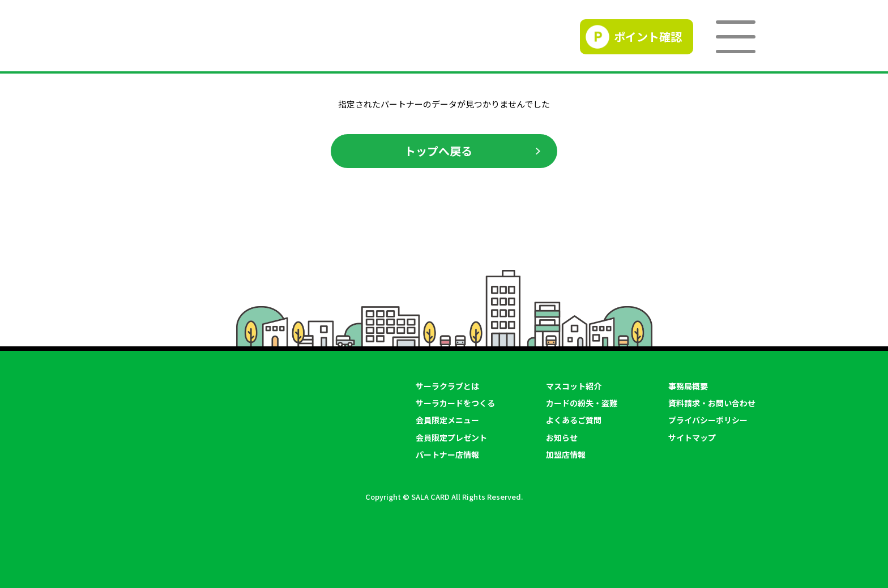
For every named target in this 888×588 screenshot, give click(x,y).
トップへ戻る (438, 151)
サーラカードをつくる (455, 403)
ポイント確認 (648, 37)
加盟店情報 (566, 454)
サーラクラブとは (447, 386)
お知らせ (562, 437)
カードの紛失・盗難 (582, 403)
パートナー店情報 (447, 454)
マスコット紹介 (574, 386)
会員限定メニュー (447, 420)
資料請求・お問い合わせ (712, 403)
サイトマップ (692, 437)
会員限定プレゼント (451, 437)
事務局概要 (688, 386)
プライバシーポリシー (708, 420)
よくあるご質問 (574, 420)
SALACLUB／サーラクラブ (215, 37)
